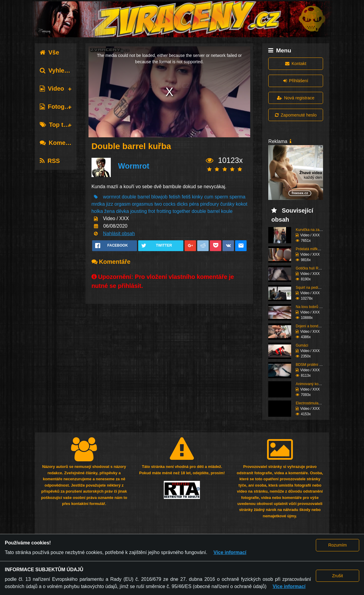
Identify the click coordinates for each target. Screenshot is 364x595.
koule (227, 211)
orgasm (122, 204)
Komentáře (60, 143)
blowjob (159, 197)
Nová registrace (296, 98)
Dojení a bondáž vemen (315, 326)
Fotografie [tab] (58, 107)
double (129, 197)
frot (152, 211)
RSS (50, 161)
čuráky (227, 204)
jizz (110, 204)
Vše (50, 52)
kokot (241, 204)
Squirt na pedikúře (310, 288)
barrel (144, 197)
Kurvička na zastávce (313, 230)
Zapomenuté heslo (296, 115)
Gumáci (302, 345)
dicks (182, 204)
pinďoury (210, 204)
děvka (123, 211)
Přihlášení (296, 81)
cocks (169, 204)
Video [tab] (52, 89)
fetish (175, 197)
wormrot (112, 197)
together (181, 211)
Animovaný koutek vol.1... (316, 384)
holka (97, 211)
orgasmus (142, 204)
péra (194, 204)
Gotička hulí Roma (311, 268)
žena (109, 211)
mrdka (98, 204)
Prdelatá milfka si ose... (314, 249)
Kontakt (296, 64)
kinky (197, 197)
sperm (221, 197)
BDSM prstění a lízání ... (315, 365)
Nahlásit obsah (119, 234)
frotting (164, 211)
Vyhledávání (62, 70)
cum (209, 197)
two (158, 204)
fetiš (186, 197)
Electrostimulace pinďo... (315, 403)
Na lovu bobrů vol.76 (312, 307)
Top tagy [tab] (57, 125)
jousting (139, 211)
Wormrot (134, 166)
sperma (237, 197)
